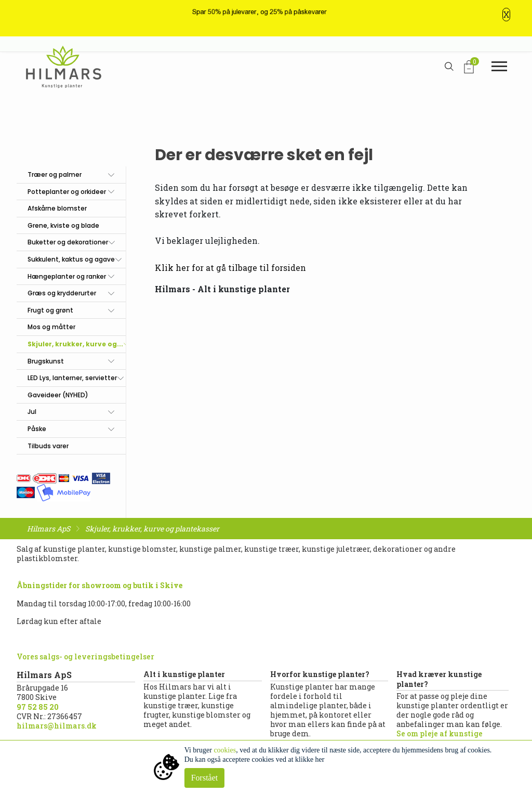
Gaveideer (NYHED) (58, 395)
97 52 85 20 (38, 707)
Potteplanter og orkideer (67, 192)
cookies (225, 750)
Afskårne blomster (57, 208)
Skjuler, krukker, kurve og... (75, 344)
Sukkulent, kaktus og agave (71, 259)
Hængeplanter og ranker (67, 276)
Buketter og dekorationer (68, 242)
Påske (37, 429)
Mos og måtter (51, 327)
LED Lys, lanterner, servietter (72, 378)
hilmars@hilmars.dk (57, 726)
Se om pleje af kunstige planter (440, 738)
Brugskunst (46, 361)
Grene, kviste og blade (63, 225)
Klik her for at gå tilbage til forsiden (230, 268)
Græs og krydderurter (62, 293)
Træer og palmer (55, 174)
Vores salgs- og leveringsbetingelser (85, 656)
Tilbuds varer (48, 446)
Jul (32, 412)
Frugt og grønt (50, 310)
